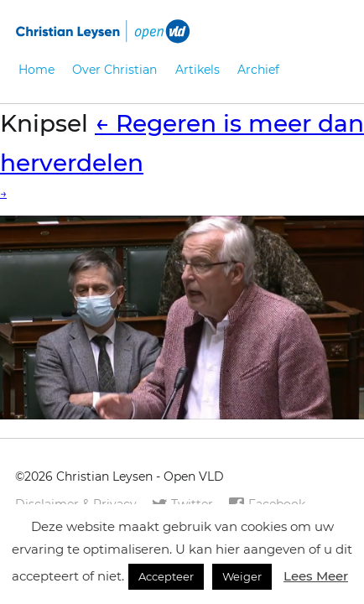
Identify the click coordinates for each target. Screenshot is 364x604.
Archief (258, 70)
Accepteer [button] (166, 576)
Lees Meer (316, 576)
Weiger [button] (242, 576)
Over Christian (114, 70)
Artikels (198, 70)
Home (36, 70)
